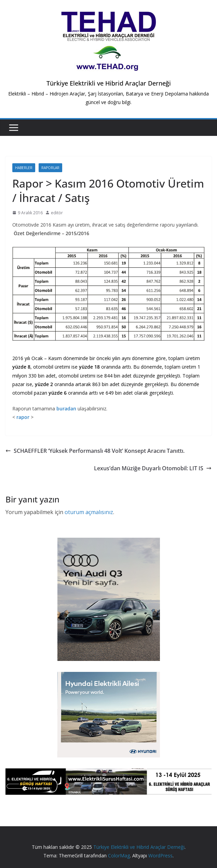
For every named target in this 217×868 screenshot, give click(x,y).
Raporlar (50, 168)
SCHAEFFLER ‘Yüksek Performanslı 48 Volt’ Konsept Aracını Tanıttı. (95, 451)
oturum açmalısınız (89, 512)
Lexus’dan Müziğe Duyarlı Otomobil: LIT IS (153, 468)
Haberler (24, 168)
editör (57, 213)
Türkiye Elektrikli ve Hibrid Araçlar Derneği (109, 83)
